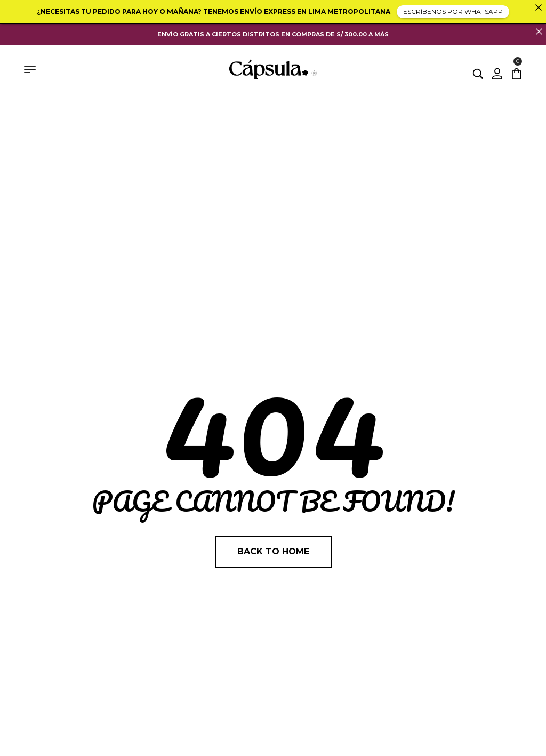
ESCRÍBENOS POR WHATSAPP (453, 11)
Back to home (273, 551)
